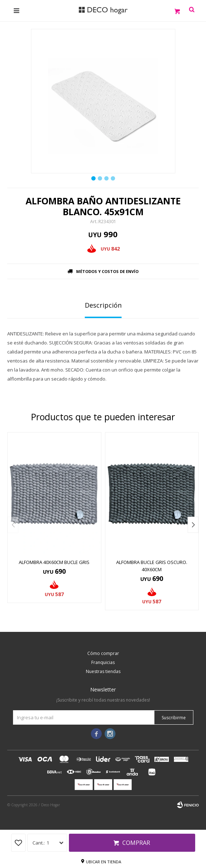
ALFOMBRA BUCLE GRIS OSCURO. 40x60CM (152, 566)
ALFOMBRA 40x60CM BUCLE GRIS (54, 562)
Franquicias (103, 662)
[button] (193, 525)
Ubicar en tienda (104, 862)
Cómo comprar (103, 653)
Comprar (136, 843)
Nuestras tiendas (103, 671)
